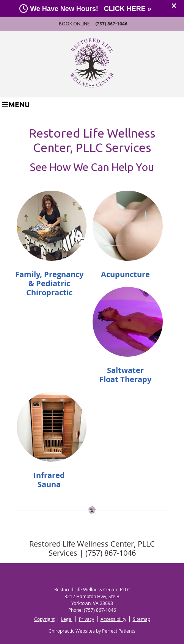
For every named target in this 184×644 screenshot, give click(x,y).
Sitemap (142, 619)
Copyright (44, 619)
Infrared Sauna (49, 480)
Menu (16, 105)
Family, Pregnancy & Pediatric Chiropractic (49, 283)
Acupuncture (125, 274)
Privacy (86, 619)
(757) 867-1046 (111, 24)
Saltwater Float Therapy (125, 375)
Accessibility (113, 619)
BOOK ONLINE (74, 24)
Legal (67, 619)
